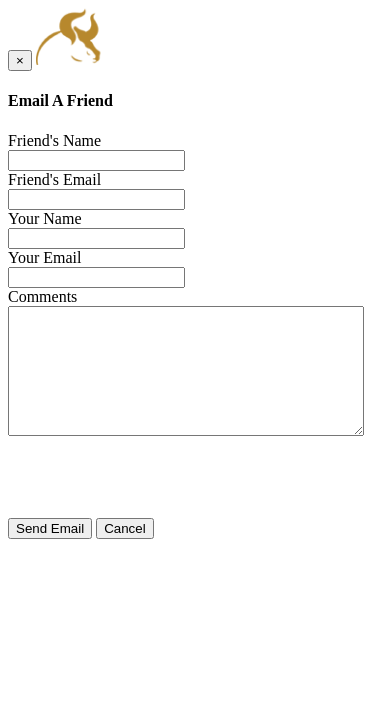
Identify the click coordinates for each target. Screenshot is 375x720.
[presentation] (160, 479)
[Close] (20, 60)
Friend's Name (54, 140)
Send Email (50, 528)
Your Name (44, 218)
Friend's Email (54, 179)
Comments (42, 296)
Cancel (125, 528)
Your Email (45, 257)
